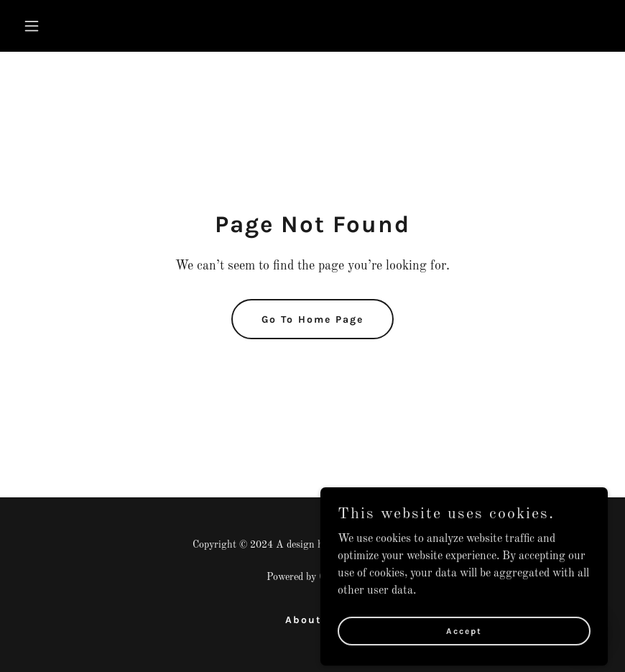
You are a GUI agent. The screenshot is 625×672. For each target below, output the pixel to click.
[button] (85, 26)
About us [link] (313, 620)
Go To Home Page (312, 319)
